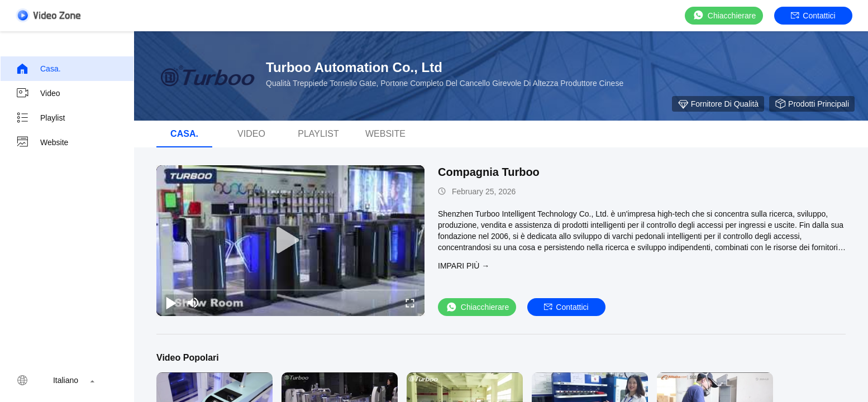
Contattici (813, 16)
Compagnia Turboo (489, 172)
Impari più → (464, 266)
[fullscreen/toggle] (410, 303)
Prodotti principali (812, 104)
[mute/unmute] (193, 303)
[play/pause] (171, 303)
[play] (290, 241)
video (38, 93)
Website (42, 142)
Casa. (38, 69)
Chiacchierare (724, 15)
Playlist (40, 118)
